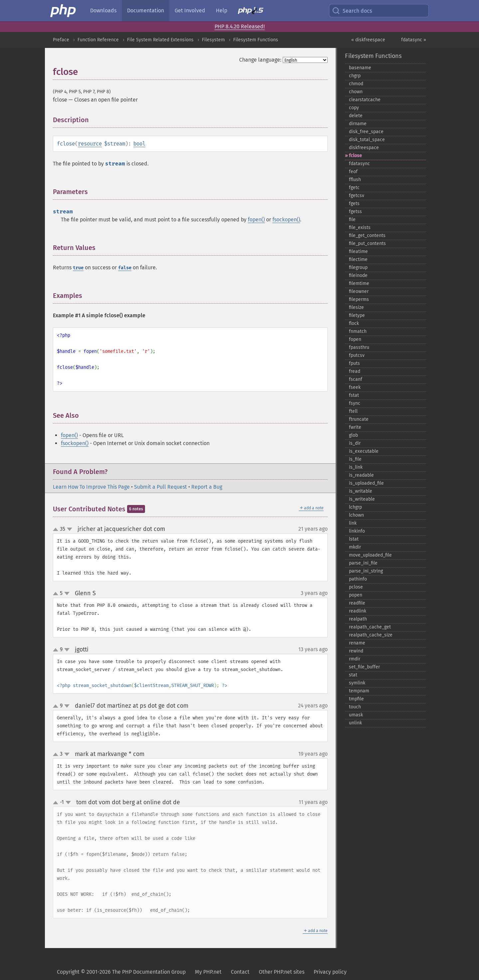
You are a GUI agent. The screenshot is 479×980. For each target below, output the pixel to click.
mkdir (355, 547)
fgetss (355, 212)
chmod (356, 84)
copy (354, 108)
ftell (353, 411)
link (353, 523)
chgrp (355, 76)
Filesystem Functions (256, 40)
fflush (355, 180)
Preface (61, 40)
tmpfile (356, 699)
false (125, 268)
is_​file (355, 459)
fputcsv (357, 355)
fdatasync (359, 164)
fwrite (355, 427)
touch (355, 707)
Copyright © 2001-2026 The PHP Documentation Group (121, 972)
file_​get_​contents (367, 236)
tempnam (359, 691)
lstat (354, 539)
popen (356, 595)
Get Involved (190, 10)
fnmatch (358, 331)
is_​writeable (362, 499)
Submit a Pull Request (160, 487)
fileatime (358, 251)
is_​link (356, 467)
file (352, 220)
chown (356, 92)
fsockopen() (286, 220)
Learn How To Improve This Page (91, 487)
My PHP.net (208, 972)
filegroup (358, 267)
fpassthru (359, 347)
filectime (358, 259)
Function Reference (98, 40)
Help (222, 10)
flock (354, 323)
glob (353, 435)
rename (357, 643)
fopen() (256, 220)
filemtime (359, 283)
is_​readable (361, 475)
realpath (358, 619)
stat (353, 675)
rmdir (355, 659)
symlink (357, 683)
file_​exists (360, 228)
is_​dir (355, 443)
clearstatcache (365, 100)
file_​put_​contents (367, 244)
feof (353, 172)
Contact (240, 972)
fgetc (354, 188)
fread (355, 371)
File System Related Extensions (160, 40)
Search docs (352, 11)
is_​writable (361, 491)
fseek (355, 387)
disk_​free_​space (366, 132)
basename (360, 68)
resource (90, 144)
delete (356, 116)
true (78, 268)
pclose (356, 587)
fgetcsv (357, 196)
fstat (354, 395)
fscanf (356, 379)
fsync (355, 403)
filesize (356, 307)
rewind (356, 651)
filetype (357, 315)
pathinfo (358, 579)
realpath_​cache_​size (371, 635)
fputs (354, 363)
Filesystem (213, 40)
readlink (358, 611)
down (70, 529)
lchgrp (355, 507)
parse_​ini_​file (363, 563)
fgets (354, 204)
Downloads (103, 10)
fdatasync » (414, 40)
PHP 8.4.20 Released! (240, 26)
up (57, 530)
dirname (358, 124)
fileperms (359, 299)
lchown (356, 515)
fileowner (359, 291)
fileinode (358, 275)
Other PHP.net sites (282, 972)
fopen (355, 339)
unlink (355, 723)
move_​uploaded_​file (370, 555)
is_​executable (364, 451)
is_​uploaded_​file (366, 483)
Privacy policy (330, 972)
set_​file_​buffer (364, 667)
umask (356, 715)
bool (139, 144)
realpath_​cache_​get (370, 627)
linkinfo (357, 531)
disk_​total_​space (367, 140)
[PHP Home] (64, 11)
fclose (355, 156)
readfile (357, 603)
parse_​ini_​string (366, 571)
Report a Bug (207, 487)
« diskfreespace (368, 40)
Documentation (146, 10)
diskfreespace (364, 148)
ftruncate (359, 419)
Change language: (260, 60)
